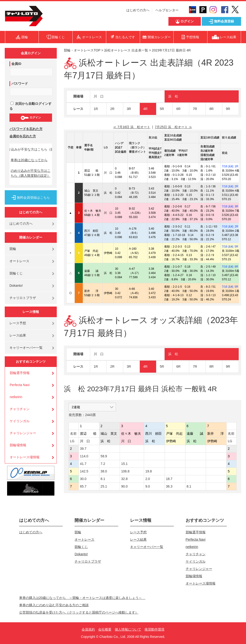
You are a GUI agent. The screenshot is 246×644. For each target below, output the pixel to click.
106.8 (125, 471)
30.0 (83, 479)
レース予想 (18, 323)
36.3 (169, 486)
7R (195, 109)
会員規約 (88, 629)
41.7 (83, 464)
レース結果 (18, 335)
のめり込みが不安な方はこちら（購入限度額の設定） (31, 173)
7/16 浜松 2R (230, 186)
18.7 (169, 479)
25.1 (104, 486)
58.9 (104, 456)
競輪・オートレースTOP (82, 50)
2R (112, 109)
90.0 (124, 486)
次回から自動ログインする (31, 106)
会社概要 (105, 629)
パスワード (20, 84)
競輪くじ (16, 273)
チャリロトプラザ (23, 298)
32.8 (124, 479)
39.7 (83, 449)
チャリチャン (20, 409)
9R (228, 109)
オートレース (19, 261)
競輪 (13, 249)
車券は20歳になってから (29, 160)
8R (211, 109)
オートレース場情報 (25, 457)
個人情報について (128, 629)
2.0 (147, 479)
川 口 (99, 96)
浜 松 (173, 96)
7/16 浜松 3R (230, 206)
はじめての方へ (138, 10)
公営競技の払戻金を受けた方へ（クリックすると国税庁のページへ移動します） (79, 612)
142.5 (84, 471)
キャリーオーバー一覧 (26, 348)
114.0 (84, 456)
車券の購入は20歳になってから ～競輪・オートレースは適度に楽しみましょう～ (82, 598)
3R (129, 109)
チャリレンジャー (23, 433)
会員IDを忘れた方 (23, 136)
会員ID (16, 64)
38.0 (104, 471)
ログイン (31, 118)
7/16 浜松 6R (230, 267)
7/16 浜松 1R (230, 166)
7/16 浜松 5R (230, 247)
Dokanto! (16, 286)
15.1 (124, 464)
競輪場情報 (18, 445)
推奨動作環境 (154, 629)
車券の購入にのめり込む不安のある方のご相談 (54, 605)
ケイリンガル (20, 421)
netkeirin (16, 397)
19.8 (148, 471)
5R (162, 109)
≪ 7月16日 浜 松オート (132, 127)
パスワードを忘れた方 (26, 129)
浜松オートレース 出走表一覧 (126, 50)
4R (145, 109)
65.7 (83, 486)
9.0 (147, 486)
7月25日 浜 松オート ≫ (174, 127)
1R (96, 109)
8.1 (103, 479)
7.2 (103, 464)
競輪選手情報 (20, 373)
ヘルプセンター (167, 10)
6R (178, 109)
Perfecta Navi (20, 385)
